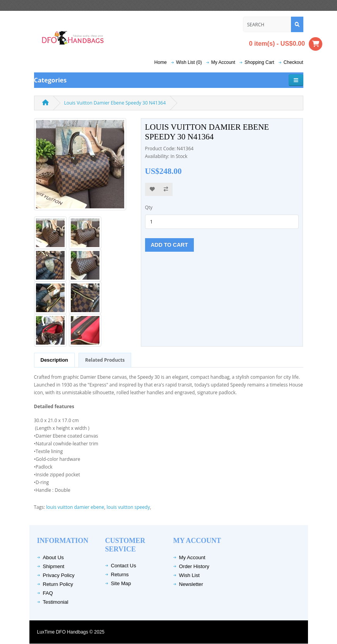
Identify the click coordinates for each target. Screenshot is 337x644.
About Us (53, 557)
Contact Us (124, 566)
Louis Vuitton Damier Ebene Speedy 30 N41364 (115, 103)
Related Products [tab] (105, 360)
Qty (149, 207)
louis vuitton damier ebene (75, 507)
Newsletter (191, 584)
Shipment (54, 566)
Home (161, 62)
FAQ (48, 593)
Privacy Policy (59, 575)
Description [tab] (55, 360)
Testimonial (56, 602)
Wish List (190, 575)
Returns (120, 574)
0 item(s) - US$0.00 (286, 44)
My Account (192, 557)
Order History (194, 566)
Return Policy (58, 584)
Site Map (121, 583)
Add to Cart (169, 245)
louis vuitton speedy (128, 507)
